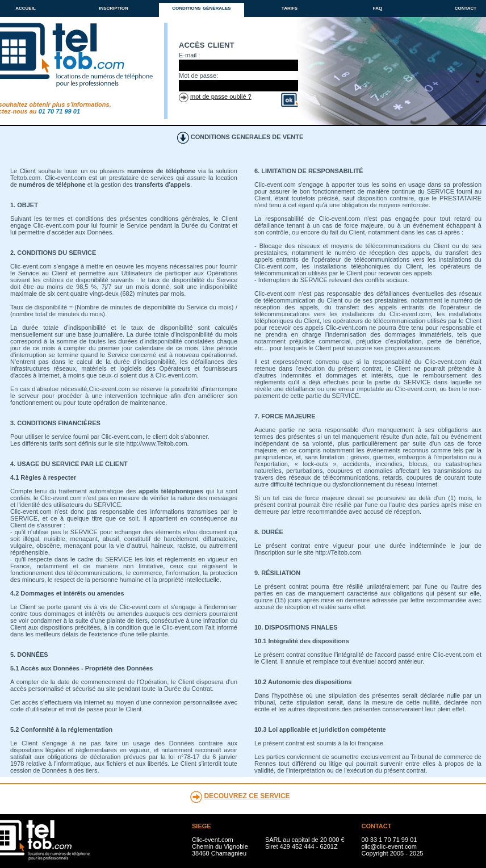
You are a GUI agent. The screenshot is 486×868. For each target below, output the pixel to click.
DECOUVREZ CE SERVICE (247, 796)
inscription (114, 7)
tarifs (290, 7)
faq (378, 7)
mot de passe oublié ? (221, 97)
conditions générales (201, 7)
